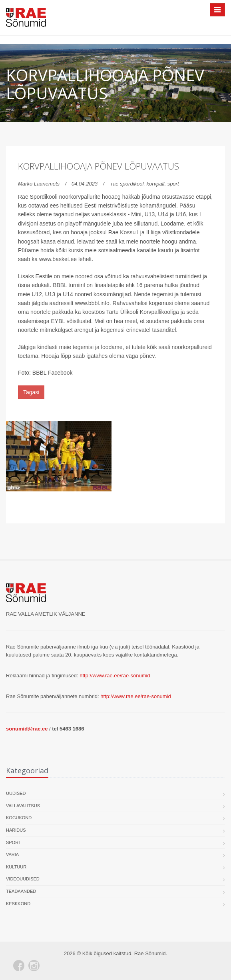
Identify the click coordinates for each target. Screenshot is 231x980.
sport (173, 184)
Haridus (16, 830)
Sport (14, 842)
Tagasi (31, 392)
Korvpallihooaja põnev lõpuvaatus (99, 166)
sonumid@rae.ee (27, 729)
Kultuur (16, 867)
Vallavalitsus (23, 806)
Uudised (16, 793)
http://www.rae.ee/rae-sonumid (115, 676)
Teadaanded (21, 891)
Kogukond (19, 818)
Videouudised (23, 879)
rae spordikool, (129, 184)
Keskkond (18, 904)
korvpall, (157, 184)
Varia (12, 854)
